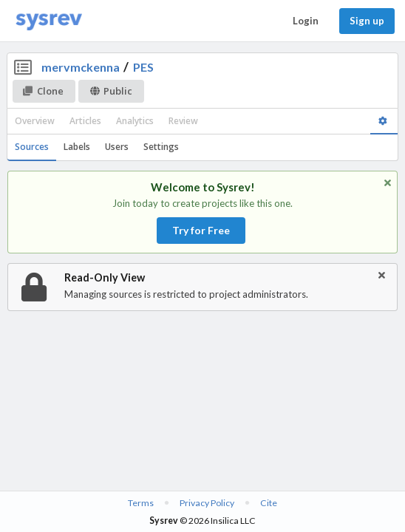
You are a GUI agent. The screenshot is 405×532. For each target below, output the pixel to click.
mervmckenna (81, 67)
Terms (141, 503)
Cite (269, 503)
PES (143, 67)
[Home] (49, 21)
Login (306, 21)
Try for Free (201, 230)
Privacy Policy (207, 503)
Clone (43, 91)
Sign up (367, 21)
